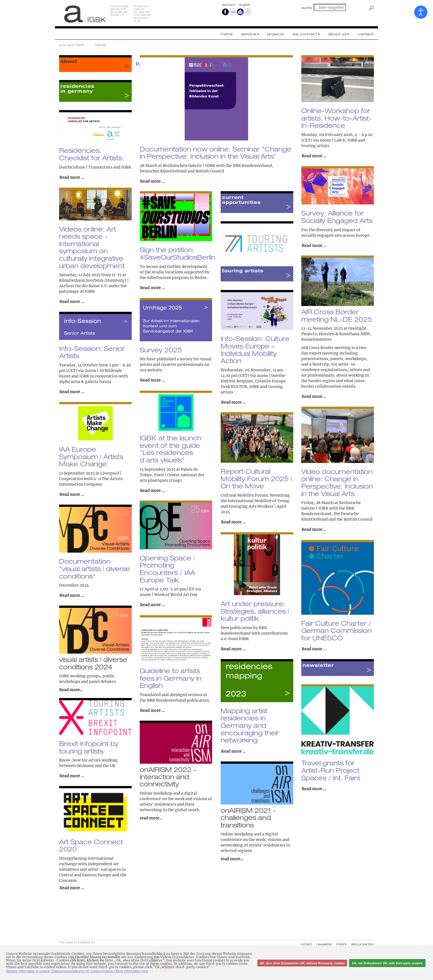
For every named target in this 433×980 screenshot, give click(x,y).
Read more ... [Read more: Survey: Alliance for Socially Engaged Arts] (314, 246)
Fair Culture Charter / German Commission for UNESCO (336, 631)
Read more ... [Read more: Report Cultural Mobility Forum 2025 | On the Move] (233, 522)
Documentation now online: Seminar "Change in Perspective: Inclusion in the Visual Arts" (216, 153)
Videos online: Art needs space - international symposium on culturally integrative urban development (92, 247)
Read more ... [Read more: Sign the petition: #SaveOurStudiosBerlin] (152, 288)
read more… (151, 818)
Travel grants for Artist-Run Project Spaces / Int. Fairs (331, 770)
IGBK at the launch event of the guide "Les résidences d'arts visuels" (171, 449)
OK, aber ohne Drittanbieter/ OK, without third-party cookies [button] (302, 963)
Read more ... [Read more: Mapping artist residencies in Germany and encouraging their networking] (233, 751)
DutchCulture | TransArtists (86, 167)
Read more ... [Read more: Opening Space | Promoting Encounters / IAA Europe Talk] (152, 605)
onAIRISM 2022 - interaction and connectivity (168, 777)
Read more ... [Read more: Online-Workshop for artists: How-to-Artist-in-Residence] (314, 156)
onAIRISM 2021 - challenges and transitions (248, 818)
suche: (307, 8)
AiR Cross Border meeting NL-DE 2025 (337, 315)
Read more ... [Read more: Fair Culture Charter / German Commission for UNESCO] (314, 649)
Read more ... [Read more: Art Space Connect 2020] (72, 888)
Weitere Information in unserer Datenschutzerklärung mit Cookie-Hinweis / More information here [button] (77, 971)
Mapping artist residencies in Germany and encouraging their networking (250, 725)
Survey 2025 (161, 350)
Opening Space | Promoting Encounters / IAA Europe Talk (167, 569)
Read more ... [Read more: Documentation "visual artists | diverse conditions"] (72, 595)
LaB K (340, 140)
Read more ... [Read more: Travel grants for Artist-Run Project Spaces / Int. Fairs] (314, 789)
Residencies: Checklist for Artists (91, 154)
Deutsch (229, 5)
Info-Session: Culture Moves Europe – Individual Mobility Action (255, 350)
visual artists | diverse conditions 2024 (93, 663)
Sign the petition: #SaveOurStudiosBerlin (178, 253)
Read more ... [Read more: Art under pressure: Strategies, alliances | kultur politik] (233, 649)
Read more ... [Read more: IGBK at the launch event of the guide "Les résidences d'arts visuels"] (152, 491)
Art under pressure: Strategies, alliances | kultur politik (255, 611)
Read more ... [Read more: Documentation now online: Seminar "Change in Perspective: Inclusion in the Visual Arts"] (152, 181)
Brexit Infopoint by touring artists (89, 747)
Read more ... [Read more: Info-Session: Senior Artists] (72, 392)
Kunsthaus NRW (355, 334)
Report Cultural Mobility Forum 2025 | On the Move (256, 479)
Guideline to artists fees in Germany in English (171, 678)
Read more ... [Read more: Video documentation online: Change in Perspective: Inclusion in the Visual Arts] (314, 529)
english (245, 5)
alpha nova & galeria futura (85, 382)
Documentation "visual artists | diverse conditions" (95, 568)
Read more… (71, 690)
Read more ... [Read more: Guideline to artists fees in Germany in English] (152, 710)
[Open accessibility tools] (421, 12)
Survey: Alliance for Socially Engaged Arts (337, 217)
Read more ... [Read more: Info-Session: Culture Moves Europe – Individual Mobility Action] (233, 402)
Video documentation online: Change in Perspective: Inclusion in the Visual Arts (337, 483)
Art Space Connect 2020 (91, 845)
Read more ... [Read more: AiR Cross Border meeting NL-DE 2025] (314, 396)
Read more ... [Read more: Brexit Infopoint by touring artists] (72, 776)
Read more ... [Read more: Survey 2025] (152, 380)
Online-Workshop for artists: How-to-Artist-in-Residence (337, 118)
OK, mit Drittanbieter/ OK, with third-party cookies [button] (387, 963)
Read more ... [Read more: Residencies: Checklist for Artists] (72, 177)
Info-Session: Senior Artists (92, 352)
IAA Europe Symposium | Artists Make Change (91, 456)
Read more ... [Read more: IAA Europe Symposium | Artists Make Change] (72, 494)
